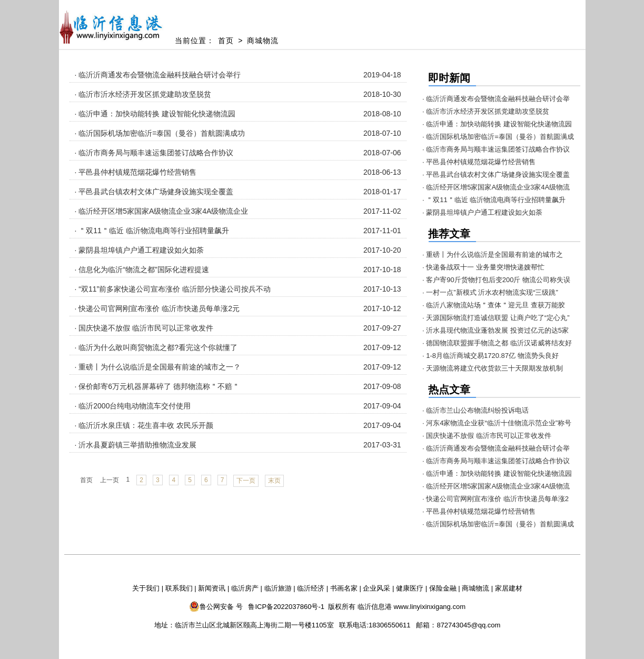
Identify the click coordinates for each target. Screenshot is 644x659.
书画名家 (344, 588)
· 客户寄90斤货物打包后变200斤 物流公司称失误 (496, 280)
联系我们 (179, 588)
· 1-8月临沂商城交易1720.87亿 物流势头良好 (491, 356)
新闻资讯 (212, 588)
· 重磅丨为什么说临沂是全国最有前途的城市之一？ (158, 367)
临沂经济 (311, 588)
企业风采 (377, 588)
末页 (274, 481)
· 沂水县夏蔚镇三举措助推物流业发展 (136, 445)
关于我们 (146, 588)
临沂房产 (245, 588)
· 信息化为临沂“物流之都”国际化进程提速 (142, 269)
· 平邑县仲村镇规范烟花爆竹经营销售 (136, 172)
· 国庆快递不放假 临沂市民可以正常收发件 (144, 328)
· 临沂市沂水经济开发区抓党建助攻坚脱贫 (143, 94)
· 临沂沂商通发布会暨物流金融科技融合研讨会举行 (158, 75)
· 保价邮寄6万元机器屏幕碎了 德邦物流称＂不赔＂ (157, 386)
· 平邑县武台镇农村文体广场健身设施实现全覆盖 (154, 192)
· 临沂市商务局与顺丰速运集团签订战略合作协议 (154, 153)
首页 (226, 41)
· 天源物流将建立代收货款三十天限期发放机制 (493, 368)
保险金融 (443, 588)
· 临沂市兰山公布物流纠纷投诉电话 (475, 410)
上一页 (110, 480)
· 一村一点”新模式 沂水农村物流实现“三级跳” (490, 292)
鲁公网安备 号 (216, 606)
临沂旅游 (278, 588)
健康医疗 (410, 588)
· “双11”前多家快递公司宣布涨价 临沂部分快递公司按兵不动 (173, 289)
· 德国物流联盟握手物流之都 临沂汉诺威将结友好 (497, 343)
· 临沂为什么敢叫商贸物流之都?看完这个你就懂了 (156, 347)
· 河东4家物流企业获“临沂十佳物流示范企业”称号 (497, 423)
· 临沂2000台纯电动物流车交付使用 (133, 406)
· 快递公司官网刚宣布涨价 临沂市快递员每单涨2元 (157, 308)
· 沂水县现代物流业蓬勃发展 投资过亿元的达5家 (496, 330)
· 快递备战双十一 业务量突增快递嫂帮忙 (483, 267)
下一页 (246, 481)
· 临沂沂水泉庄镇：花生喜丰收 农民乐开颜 (144, 425)
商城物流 (263, 41)
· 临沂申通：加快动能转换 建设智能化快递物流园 (155, 114)
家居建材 (509, 588)
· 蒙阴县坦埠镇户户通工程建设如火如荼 (140, 250)
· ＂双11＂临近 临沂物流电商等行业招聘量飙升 (152, 231)
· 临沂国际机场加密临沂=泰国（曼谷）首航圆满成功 (160, 133)
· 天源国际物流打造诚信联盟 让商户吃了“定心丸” (496, 318)
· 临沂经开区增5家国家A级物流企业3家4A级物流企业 (162, 211)
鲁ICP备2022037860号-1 (286, 607)
